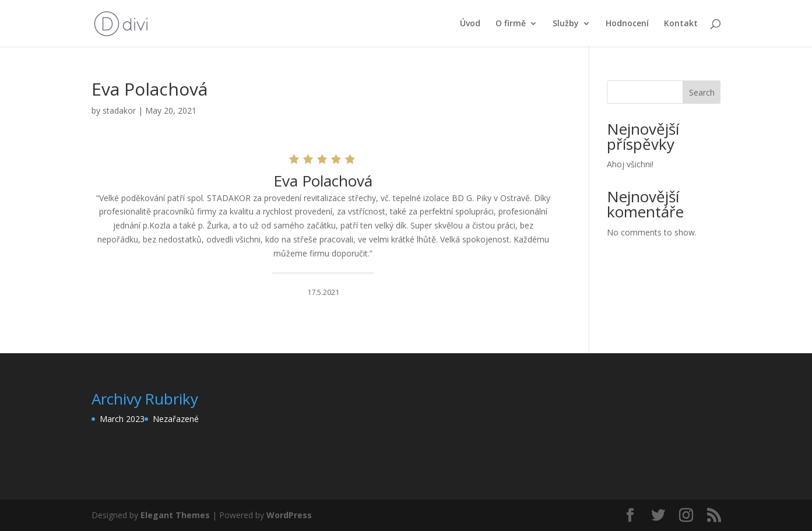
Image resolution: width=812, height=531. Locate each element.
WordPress (289, 515)
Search (702, 92)
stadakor (119, 110)
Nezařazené (176, 419)
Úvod (470, 24)
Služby (566, 24)
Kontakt (681, 24)
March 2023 (122, 419)
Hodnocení (627, 24)
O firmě (511, 24)
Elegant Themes (175, 515)
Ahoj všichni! (630, 164)
